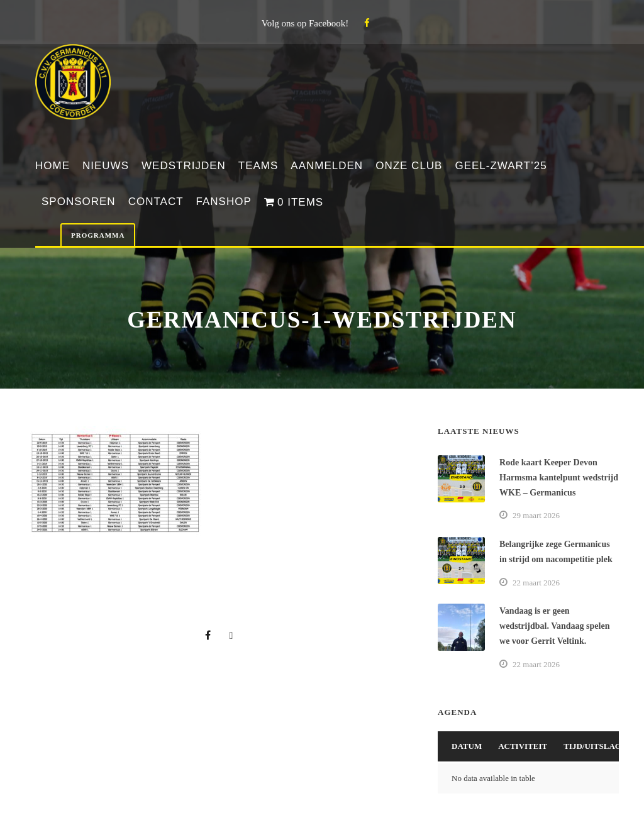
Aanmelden (327, 166)
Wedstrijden (184, 166)
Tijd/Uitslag (592, 746)
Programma (98, 235)
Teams (258, 166)
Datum (467, 746)
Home (53, 166)
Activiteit (523, 746)
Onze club (409, 166)
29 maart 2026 (536, 515)
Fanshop (224, 202)
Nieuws (106, 166)
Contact (156, 202)
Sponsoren (79, 202)
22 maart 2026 (536, 583)
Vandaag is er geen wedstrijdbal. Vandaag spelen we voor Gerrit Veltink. (554, 626)
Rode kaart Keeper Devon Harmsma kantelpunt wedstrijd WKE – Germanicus (559, 478)
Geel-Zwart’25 (501, 166)
